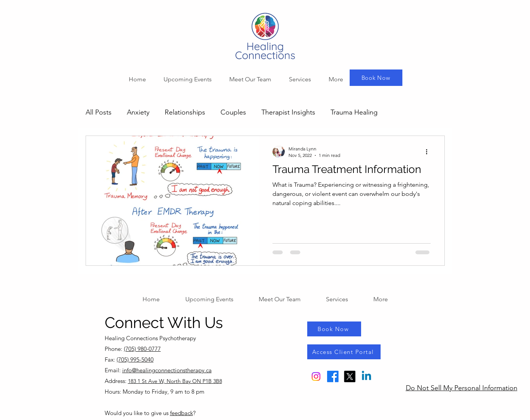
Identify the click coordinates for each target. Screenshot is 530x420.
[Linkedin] (366, 376)
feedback (182, 413)
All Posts (99, 112)
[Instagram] (316, 376)
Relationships (185, 112)
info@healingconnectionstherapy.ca (167, 370)
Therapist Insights (288, 112)
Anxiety (138, 112)
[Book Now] (376, 78)
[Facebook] (333, 376)
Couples (233, 112)
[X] (350, 376)
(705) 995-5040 (135, 359)
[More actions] (430, 152)
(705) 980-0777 (142, 349)
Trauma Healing (354, 112)
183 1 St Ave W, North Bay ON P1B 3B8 (175, 381)
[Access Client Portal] (344, 352)
